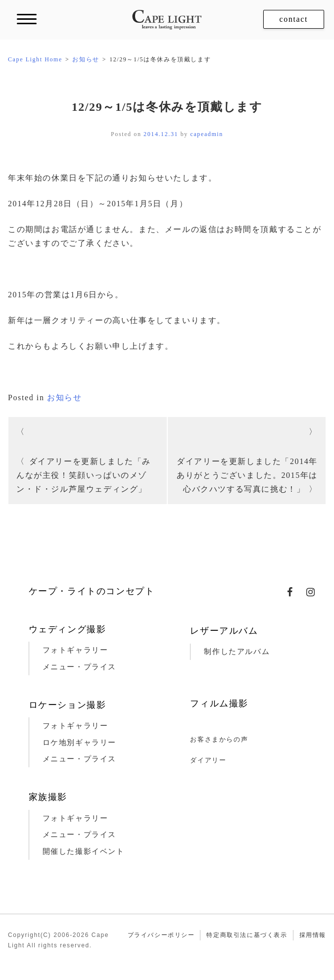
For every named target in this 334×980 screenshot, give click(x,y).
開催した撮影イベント (84, 851)
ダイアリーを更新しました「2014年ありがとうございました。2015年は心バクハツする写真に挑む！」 (247, 475)
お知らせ (64, 397)
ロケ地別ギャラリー (79, 743)
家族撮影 (48, 797)
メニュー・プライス (79, 667)
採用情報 (313, 935)
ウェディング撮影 (68, 629)
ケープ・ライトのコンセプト (92, 591)
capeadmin (207, 134)
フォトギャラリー (75, 650)
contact (294, 19)
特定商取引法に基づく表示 (247, 935)
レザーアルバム (224, 631)
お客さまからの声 (219, 739)
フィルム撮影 (219, 703)
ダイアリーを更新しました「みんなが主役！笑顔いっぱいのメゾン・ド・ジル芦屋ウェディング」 (84, 475)
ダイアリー (208, 760)
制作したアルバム (237, 652)
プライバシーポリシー (161, 935)
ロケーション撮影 (68, 705)
